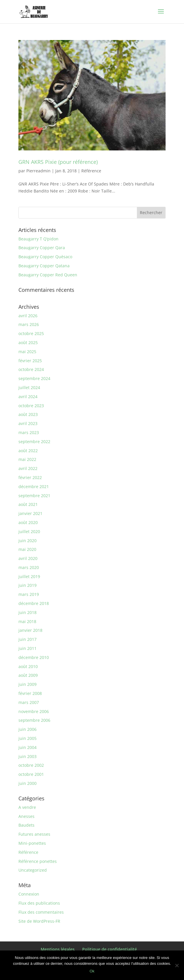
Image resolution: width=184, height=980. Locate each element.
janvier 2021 (30, 513)
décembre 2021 (34, 486)
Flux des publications (39, 903)
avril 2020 (28, 558)
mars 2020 (29, 567)
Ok (92, 971)
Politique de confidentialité (110, 949)
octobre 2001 (31, 774)
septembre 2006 (34, 720)
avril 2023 (28, 423)
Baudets (26, 825)
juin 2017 (27, 639)
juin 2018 (27, 612)
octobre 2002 (31, 765)
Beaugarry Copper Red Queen (48, 275)
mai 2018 (27, 621)
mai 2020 (27, 549)
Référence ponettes (38, 861)
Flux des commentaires (41, 912)
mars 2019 (29, 594)
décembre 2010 (34, 657)
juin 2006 (27, 729)
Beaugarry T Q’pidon (38, 239)
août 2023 (28, 414)
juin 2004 (27, 747)
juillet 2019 (29, 576)
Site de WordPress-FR (39, 921)
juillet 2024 (29, 387)
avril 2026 (28, 316)
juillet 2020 (29, 531)
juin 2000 (27, 783)
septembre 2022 (34, 442)
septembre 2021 (34, 496)
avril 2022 (28, 468)
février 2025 (30, 361)
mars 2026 (29, 324)
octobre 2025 (31, 333)
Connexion (29, 894)
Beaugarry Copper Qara (42, 248)
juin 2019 (27, 585)
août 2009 (28, 675)
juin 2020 (27, 541)
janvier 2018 (30, 630)
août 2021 (28, 504)
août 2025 (28, 342)
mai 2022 (27, 459)
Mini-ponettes (32, 843)
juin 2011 (27, 648)
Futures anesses (34, 834)
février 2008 (30, 693)
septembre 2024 (34, 378)
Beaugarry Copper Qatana (44, 266)
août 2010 (28, 666)
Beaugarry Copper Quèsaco (45, 257)
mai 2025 (27, 352)
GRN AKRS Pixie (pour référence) (58, 162)
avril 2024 (28, 397)
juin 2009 (27, 684)
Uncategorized (33, 870)
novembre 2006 (34, 711)
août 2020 (28, 522)
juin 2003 (27, 756)
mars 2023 (29, 432)
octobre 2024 (31, 369)
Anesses (26, 816)
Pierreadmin (38, 171)
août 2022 (28, 451)
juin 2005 (27, 738)
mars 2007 (29, 702)
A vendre (27, 807)
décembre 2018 (34, 603)
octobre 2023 (31, 406)
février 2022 (30, 477)
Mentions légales (58, 949)
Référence (91, 171)
